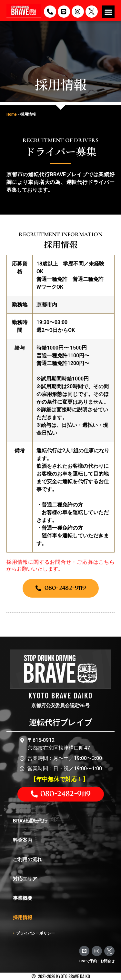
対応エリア (25, 879)
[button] (108, 12)
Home (11, 114)
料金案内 (23, 840)
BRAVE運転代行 (30, 821)
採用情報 (23, 918)
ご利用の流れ (27, 860)
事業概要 (23, 898)
